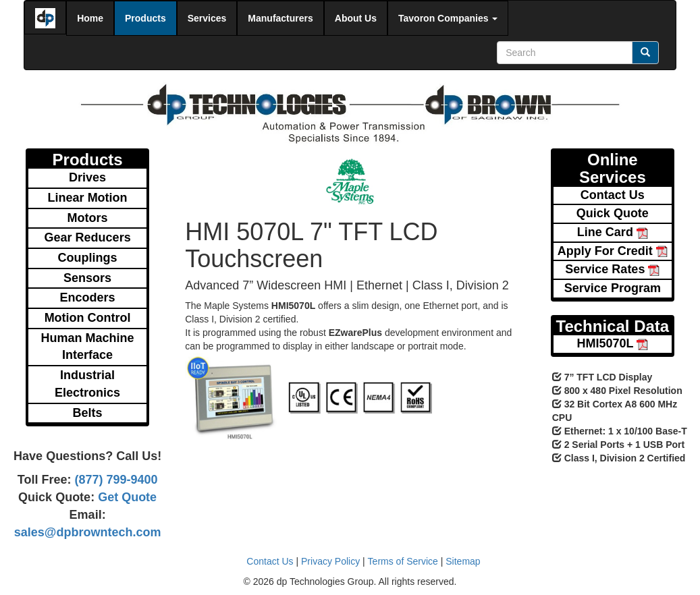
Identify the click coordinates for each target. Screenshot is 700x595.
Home (90, 18)
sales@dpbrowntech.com (88, 532)
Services (207, 18)
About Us (356, 18)
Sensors (87, 278)
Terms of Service (403, 561)
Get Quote (126, 497)
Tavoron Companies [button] (448, 18)
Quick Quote (613, 213)
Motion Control (88, 318)
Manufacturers (280, 18)
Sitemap (463, 561)
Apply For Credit (613, 251)
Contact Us (613, 195)
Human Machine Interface (88, 347)
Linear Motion (88, 198)
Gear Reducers (88, 237)
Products (145, 18)
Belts (88, 413)
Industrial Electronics (87, 384)
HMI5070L (613, 343)
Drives (87, 177)
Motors (88, 218)
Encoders (88, 297)
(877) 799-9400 (114, 480)
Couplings (88, 258)
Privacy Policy (330, 561)
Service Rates (612, 269)
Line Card (613, 232)
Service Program (613, 288)
